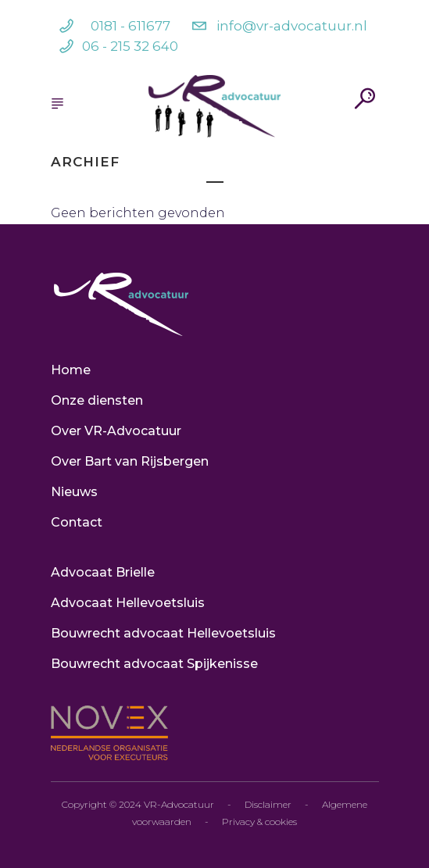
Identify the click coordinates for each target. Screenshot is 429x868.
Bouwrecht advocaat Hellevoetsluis (163, 633)
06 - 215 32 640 (130, 46)
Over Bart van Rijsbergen (130, 461)
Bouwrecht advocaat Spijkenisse (154, 664)
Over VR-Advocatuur (116, 431)
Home (71, 370)
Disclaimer (268, 804)
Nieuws (74, 492)
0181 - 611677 (130, 26)
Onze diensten (97, 400)
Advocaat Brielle (103, 572)
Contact (77, 522)
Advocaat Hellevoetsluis (128, 603)
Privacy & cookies (259, 822)
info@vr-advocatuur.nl (292, 26)
